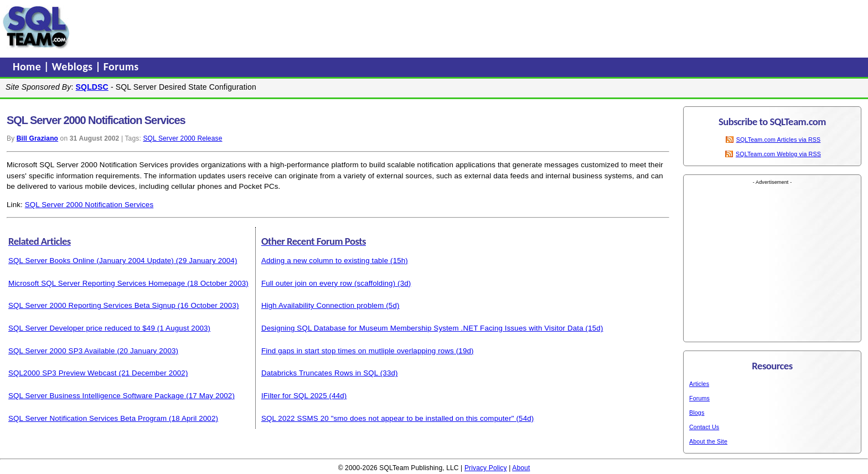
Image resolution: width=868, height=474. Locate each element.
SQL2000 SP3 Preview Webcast (63, 373)
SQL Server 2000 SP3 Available (62, 351)
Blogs (697, 413)
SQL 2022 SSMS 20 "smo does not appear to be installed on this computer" (388, 418)
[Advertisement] (284, 27)
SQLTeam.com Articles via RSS (779, 140)
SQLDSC (92, 87)
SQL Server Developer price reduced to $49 (82, 328)
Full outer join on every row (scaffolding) (328, 283)
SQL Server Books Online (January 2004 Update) (91, 261)
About (521, 468)
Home (28, 66)
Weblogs (74, 66)
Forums (121, 66)
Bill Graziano (37, 138)
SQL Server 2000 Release (182, 138)
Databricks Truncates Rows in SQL (320, 373)
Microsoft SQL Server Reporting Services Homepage (97, 283)
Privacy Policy (486, 468)
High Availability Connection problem (323, 305)
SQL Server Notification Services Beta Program (87, 418)
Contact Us (704, 427)
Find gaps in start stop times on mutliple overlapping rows (358, 351)
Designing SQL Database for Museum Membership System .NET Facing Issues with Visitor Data (422, 328)
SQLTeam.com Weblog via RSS (778, 154)
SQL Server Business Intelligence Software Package (96, 396)
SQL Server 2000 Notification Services (89, 205)
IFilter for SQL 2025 (294, 396)
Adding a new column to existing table (325, 261)
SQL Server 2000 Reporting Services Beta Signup (92, 305)
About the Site (708, 441)
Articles (699, 384)
